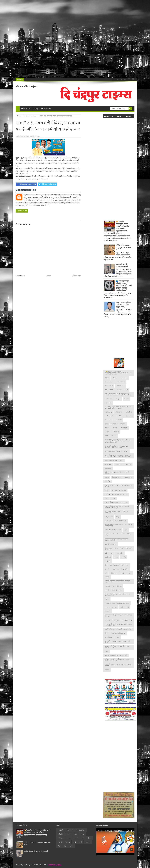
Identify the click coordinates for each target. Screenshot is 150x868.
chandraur (121, 382)
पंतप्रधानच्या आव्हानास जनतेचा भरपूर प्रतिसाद (117, 565)
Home (48, 276)
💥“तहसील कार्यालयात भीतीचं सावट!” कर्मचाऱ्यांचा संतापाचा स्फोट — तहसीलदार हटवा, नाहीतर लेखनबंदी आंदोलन (117, 227)
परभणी (107, 569)
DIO (126, 390)
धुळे (106, 553)
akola (114, 378)
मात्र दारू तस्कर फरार (111, 607)
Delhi (119, 390)
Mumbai (129, 416)
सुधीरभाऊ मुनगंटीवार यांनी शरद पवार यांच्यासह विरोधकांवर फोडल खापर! (117, 660)
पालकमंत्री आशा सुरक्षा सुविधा (120, 569)
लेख (106, 633)
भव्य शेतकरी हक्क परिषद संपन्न (113, 590)
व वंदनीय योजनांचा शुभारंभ (118, 633)
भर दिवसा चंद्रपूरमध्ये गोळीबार (113, 586)
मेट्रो (128, 607)
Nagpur (108, 420)
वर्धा (118, 637)
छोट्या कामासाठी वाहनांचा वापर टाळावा (115, 521)
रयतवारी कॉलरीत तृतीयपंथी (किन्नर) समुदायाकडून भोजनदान (118, 616)
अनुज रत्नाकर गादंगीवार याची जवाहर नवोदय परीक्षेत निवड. (124, 305)
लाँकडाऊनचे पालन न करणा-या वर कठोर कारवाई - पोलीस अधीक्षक (118, 625)
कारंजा (107, 478)
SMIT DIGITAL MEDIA (55, 865)
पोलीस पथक (114, 573)
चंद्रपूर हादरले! (109, 517)
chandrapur (109, 382)
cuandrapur (109, 390)
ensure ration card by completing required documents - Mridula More (118, 394)
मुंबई (122, 607)
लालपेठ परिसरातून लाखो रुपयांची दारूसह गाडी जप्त (118, 629)
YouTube (119, 464)
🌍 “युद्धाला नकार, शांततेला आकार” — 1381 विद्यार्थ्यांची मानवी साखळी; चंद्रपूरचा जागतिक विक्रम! (124, 286)
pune (115, 428)
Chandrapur (26, 109)
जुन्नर (126, 530)
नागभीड (124, 557)
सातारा (107, 652)
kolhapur (119, 412)
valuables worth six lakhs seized (117, 451)
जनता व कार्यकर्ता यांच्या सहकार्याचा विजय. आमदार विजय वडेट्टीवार (119, 525)
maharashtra (110, 416)
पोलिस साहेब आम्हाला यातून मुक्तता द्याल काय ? (123, 248)
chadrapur (124, 378)
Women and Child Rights (114, 460)
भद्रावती (107, 577)
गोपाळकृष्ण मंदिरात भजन (119, 491)
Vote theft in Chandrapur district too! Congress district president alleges (119, 456)
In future (108, 403)
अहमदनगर (108, 468)
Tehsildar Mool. (111, 436)
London (129, 412)
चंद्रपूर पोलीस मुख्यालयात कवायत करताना (116, 502)
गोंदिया (107, 491)
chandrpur (109, 386)
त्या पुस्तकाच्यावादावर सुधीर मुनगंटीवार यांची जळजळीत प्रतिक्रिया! (117, 540)
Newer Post (20, 276)
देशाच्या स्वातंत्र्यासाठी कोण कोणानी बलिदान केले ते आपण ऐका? (119, 549)
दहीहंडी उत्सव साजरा (111, 544)
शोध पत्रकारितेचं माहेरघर (27, 86)
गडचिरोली (108, 481)
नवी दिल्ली (108, 557)
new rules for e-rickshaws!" (115, 424)
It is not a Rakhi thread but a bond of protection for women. (118, 408)
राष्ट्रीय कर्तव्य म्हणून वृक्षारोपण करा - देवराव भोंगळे (119, 620)
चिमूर (118, 517)
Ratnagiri (124, 428)
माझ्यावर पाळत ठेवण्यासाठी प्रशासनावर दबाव (117, 603)
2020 (107, 378)
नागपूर (116, 557)
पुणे (106, 573)
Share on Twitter (47, 184)
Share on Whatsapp (68, 184)
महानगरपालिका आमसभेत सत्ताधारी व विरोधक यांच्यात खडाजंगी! (117, 595)
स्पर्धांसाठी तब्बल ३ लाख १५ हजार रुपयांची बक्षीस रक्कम (118, 665)
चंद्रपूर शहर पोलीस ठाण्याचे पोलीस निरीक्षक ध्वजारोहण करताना (116, 512)
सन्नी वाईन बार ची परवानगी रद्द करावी (122, 266)
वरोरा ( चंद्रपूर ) (109, 637)
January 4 (108, 412)
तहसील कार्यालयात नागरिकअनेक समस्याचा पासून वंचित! (118, 534)
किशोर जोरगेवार (117, 478)
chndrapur (120, 386)
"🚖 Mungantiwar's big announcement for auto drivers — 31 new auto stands (118, 373)
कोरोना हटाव (128, 478)
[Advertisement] (63, 39)
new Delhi (118, 420)
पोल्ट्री (123, 573)
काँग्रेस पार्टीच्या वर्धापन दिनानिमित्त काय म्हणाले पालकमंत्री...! (117, 473)
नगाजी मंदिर (120, 553)
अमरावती (128, 464)
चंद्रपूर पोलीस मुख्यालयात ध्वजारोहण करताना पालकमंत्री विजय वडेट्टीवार (117, 507)
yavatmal (108, 464)
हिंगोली (107, 670)
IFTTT (126, 399)
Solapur (116, 432)
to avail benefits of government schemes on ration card (116, 447)
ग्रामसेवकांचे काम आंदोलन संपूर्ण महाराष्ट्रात (116, 495)
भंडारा (130, 573)
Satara (107, 432)
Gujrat (118, 399)
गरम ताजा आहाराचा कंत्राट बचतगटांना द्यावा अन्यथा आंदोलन (118, 486)
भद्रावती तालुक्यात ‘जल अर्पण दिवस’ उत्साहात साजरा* (117, 582)
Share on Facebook (26, 184)
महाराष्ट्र (107, 599)
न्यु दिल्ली (107, 561)
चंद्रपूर (113, 499)
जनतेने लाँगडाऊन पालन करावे (113, 530)
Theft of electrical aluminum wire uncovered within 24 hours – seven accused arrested (118, 441)
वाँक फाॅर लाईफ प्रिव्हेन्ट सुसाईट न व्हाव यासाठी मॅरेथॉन (118, 642)
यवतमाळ (107, 611)
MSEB (120, 416)
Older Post (76, 276)
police (107, 428)
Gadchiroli (109, 399)
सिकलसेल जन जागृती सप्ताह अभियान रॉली (116, 656)
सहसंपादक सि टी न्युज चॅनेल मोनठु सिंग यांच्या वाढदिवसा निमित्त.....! (117, 647)
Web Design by (28, 865)
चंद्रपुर (107, 499)
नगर (112, 553)
